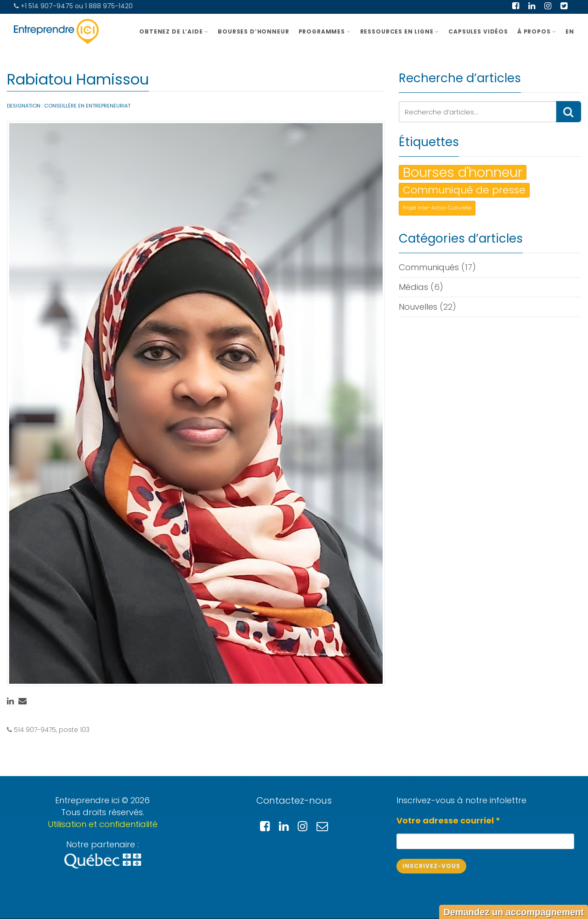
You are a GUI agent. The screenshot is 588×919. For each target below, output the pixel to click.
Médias (413, 287)
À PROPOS (537, 31)
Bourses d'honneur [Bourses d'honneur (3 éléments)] (463, 172)
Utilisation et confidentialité (103, 824)
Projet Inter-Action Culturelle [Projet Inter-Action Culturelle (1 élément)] (437, 208)
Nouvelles (418, 307)
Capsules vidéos (478, 31)
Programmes (325, 31)
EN (570, 31)
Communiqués (429, 267)
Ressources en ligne (400, 31)
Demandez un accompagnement (514, 912)
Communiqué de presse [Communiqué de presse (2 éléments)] (464, 190)
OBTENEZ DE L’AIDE (174, 31)
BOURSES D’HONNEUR (253, 31)
